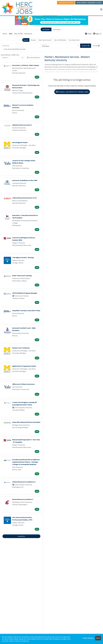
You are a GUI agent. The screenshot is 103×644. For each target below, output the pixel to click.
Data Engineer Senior (20, 143)
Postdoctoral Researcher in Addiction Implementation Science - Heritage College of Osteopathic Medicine (26, 462)
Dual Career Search (45, 40)
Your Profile (18, 34)
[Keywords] (21, 46)
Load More (21, 537)
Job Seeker (46, 30)
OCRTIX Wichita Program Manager (25, 294)
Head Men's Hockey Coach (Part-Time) (26, 311)
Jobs (10, 34)
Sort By (5, 58)
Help (88, 34)
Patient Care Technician (21, 348)
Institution (57, 30)
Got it (98, 638)
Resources (28, 34)
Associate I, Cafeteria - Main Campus (26, 66)
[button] (101, 9)
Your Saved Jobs (74, 40)
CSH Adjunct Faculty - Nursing (23, 258)
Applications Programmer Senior (24, 367)
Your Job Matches (60, 40)
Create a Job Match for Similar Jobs (72, 92)
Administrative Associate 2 (22, 125)
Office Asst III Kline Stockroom (23, 385)
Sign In (97, 34)
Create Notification (33, 58)
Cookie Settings (88, 638)
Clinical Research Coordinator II (24, 482)
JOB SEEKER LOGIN (66, 3)
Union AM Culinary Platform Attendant (26, 423)
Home (5, 34)
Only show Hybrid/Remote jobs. (15, 50)
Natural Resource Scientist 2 (23, 500)
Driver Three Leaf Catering (22, 276)
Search (26, 40)
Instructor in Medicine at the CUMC (25, 181)
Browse (33, 40)
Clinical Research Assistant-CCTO (24, 198)
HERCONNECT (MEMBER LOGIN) (89, 3)
